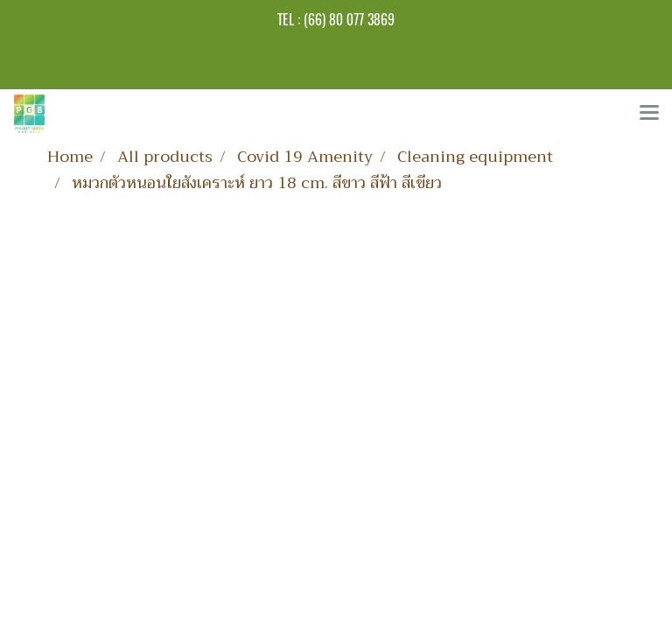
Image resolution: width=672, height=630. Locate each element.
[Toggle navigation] (649, 114)
